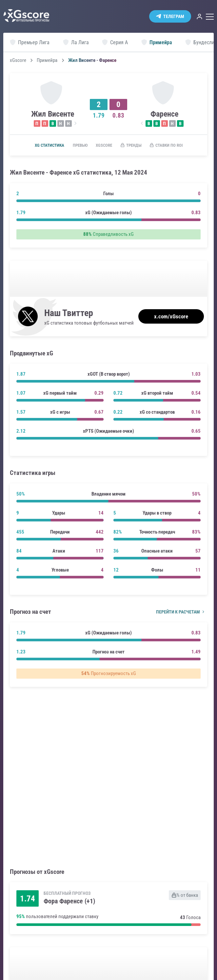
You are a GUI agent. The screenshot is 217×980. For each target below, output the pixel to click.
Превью (82, 145)
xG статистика (48, 145)
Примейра (47, 60)
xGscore (18, 60)
